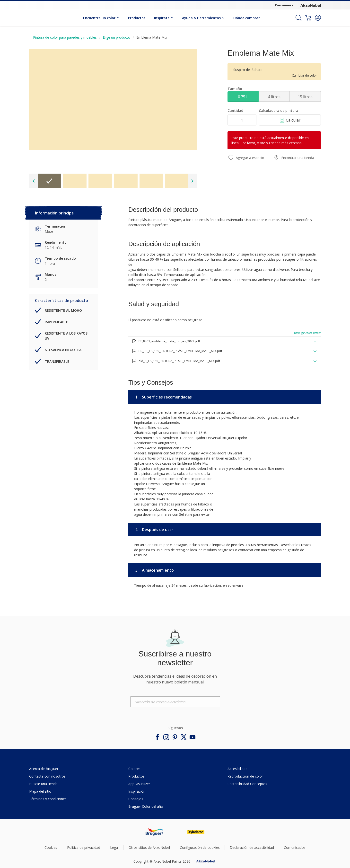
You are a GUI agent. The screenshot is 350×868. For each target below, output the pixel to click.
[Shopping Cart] (308, 18)
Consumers (284, 5)
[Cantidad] (242, 120)
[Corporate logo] (311, 5)
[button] (318, 18)
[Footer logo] (154, 832)
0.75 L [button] (243, 97)
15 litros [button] (305, 97)
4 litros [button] (274, 97)
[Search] (298, 18)
